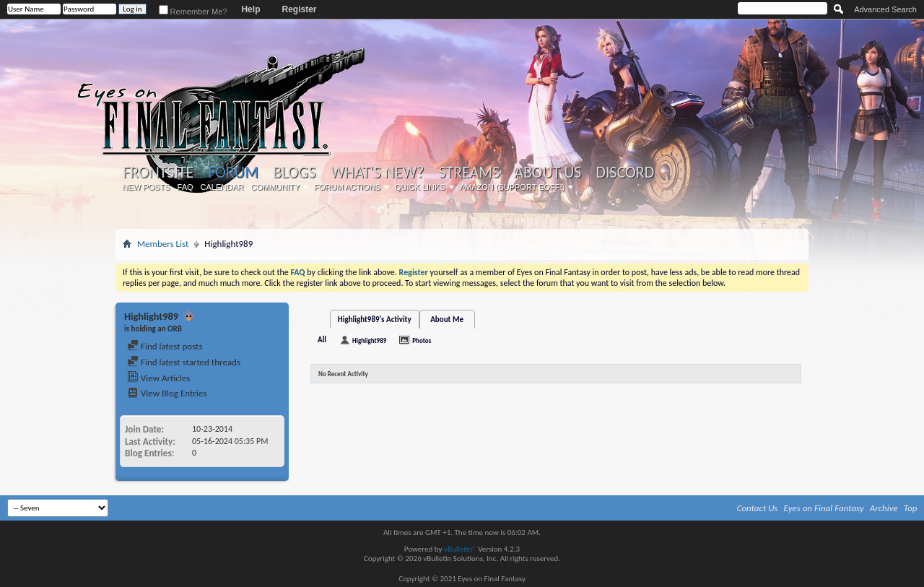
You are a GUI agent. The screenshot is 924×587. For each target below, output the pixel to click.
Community (275, 187)
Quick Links (420, 187)
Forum (233, 172)
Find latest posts (165, 346)
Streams (469, 173)
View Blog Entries (167, 393)
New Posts (147, 187)
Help (250, 9)
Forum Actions (347, 187)
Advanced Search (885, 9)
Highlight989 (369, 340)
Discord (625, 173)
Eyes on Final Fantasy (824, 508)
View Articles (158, 378)
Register (299, 9)
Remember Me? (193, 12)
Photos (422, 340)
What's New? (378, 173)
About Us (548, 173)
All (322, 340)
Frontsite (158, 173)
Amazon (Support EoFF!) (513, 187)
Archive (884, 508)
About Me (447, 319)
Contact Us (758, 508)
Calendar (222, 187)
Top (911, 508)
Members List (163, 244)
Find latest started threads (184, 362)
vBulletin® (460, 549)
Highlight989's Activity (375, 319)
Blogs (294, 173)
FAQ (186, 187)
